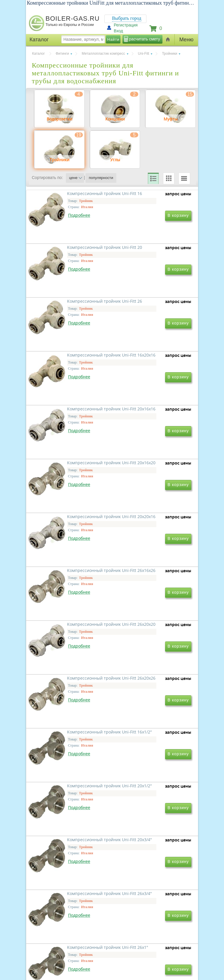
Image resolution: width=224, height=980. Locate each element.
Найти (113, 39)
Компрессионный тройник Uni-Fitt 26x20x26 (148, 588)
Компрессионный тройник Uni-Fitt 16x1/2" (69, 672)
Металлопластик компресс (103, 54)
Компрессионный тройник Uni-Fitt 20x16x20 (148, 420)
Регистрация (126, 25)
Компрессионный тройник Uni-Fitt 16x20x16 (148, 336)
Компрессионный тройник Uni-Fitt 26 (69, 336)
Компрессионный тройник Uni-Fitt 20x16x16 (69, 420)
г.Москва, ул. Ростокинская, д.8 (59, 931)
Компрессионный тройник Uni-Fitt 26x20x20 (69, 588)
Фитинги (62, 54)
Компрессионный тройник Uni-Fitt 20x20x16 (69, 504)
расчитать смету (144, 39)
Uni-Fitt (144, 54)
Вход (118, 31)
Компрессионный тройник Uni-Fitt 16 (69, 252)
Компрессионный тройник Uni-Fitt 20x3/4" (69, 755)
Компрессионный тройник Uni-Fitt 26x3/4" (148, 755)
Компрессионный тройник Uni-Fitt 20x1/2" (148, 672)
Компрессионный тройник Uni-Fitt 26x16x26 (148, 504)
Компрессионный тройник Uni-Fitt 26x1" (69, 839)
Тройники (169, 54)
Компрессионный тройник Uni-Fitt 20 (148, 252)
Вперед (136, 866)
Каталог (38, 54)
